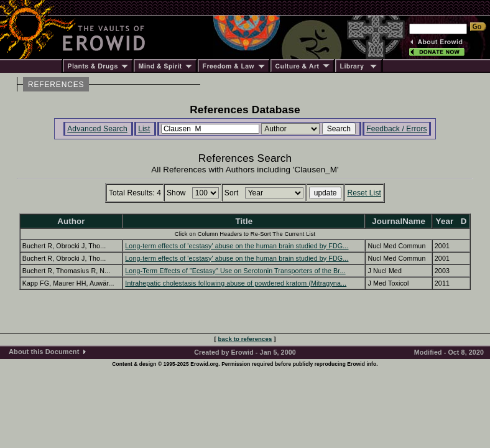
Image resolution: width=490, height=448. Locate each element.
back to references (245, 339)
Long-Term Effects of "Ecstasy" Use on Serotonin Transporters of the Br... (235, 271)
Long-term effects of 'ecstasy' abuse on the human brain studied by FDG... (237, 246)
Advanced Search (97, 129)
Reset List (364, 193)
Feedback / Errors (396, 129)
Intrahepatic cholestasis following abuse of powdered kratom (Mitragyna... (236, 283)
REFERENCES (56, 85)
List (144, 129)
